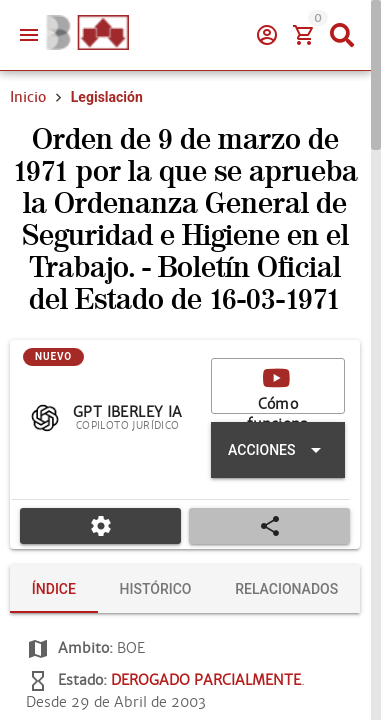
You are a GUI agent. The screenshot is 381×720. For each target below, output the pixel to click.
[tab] (48, 660)
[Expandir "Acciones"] (278, 521)
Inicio (28, 168)
